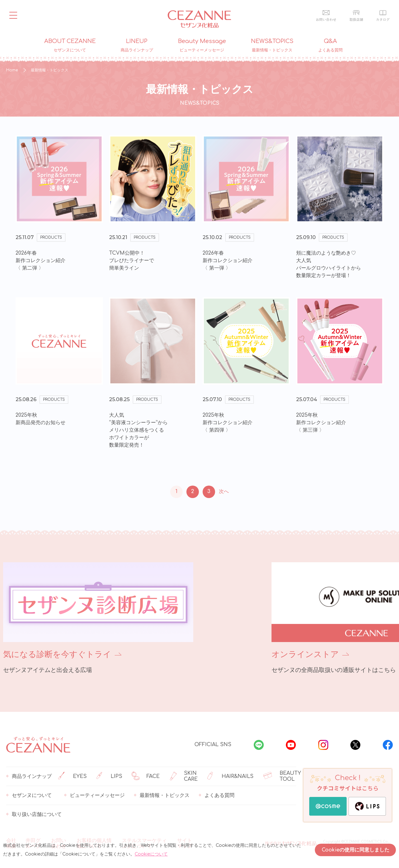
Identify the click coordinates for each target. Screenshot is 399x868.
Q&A (330, 46)
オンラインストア (239, 654)
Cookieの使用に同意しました (356, 850)
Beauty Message (202, 46)
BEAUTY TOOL (282, 776)
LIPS (109, 776)
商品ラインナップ (29, 776)
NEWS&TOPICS (272, 46)
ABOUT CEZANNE (70, 46)
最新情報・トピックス (162, 795)
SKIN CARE (183, 776)
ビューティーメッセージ (94, 795)
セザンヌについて (29, 795)
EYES (72, 776)
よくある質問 (217, 795)
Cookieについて (151, 854)
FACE (146, 776)
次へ (224, 492)
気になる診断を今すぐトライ (57, 654)
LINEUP (137, 46)
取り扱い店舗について (34, 814)
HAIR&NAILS (230, 776)
